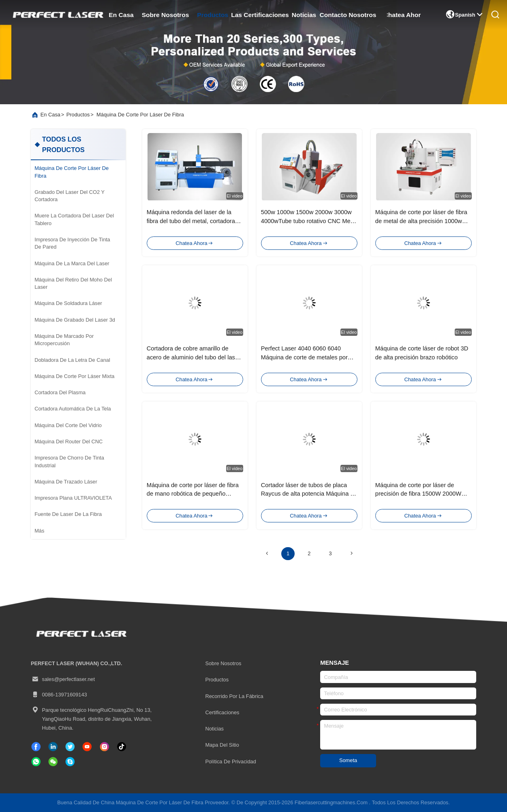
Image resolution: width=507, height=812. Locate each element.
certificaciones (222, 712)
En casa (50, 115)
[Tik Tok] (87, 747)
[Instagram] (105, 747)
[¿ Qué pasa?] (70, 762)
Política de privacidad (230, 762)
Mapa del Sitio (222, 745)
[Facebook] (36, 747)
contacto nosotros (348, 15)
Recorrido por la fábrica (234, 696)
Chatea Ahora (404, 15)
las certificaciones (260, 15)
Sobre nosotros (223, 663)
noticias (304, 15)
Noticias (214, 729)
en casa (121, 15)
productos (213, 15)
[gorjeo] (70, 747)
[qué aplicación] (36, 762)
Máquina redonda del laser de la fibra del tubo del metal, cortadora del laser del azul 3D (191, 221)
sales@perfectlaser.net (63, 679)
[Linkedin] (53, 747)
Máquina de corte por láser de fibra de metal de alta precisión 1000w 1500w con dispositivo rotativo (421, 221)
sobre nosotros (165, 15)
